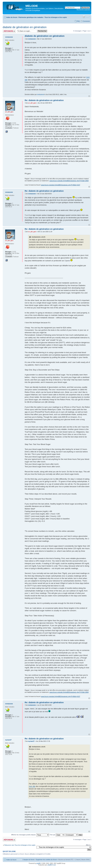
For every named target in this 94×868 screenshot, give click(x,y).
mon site (32, 786)
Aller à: (88, 845)
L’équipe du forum (28, 860)
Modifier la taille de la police (88, 17)
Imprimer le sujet (84, 17)
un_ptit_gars (32, 103)
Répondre (9, 31)
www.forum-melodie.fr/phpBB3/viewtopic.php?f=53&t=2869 (69, 181)
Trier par (57, 835)
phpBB (38, 863)
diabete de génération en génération (25, 27)
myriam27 (31, 741)
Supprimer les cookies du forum (46, 860)
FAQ (78, 21)
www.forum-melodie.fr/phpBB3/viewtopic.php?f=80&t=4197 (61, 185)
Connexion (86, 21)
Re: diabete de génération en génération (44, 100)
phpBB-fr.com (52, 865)
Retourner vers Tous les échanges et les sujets (20, 845)
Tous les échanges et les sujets (56, 17)
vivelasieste (32, 39)
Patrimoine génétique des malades (31, 17)
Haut (89, 96)
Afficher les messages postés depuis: (30, 835)
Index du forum (12, 17)
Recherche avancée (83, 10)
